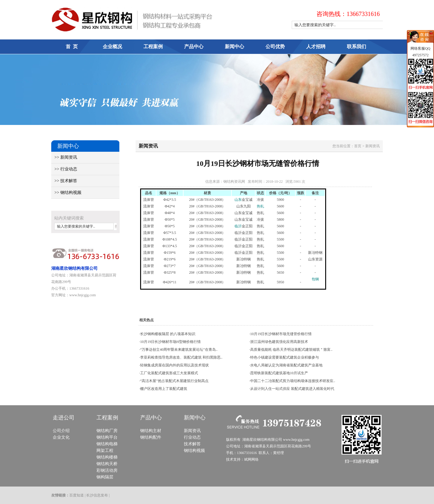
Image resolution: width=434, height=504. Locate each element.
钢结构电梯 (107, 444)
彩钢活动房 (107, 470)
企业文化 (61, 437)
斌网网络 (251, 459)
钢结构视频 (194, 451)
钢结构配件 (151, 437)
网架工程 (105, 451)
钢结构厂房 (107, 431)
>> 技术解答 (64, 181)
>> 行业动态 (64, 169)
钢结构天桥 (107, 464)
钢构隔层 (105, 477)
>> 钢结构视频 (66, 193)
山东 (238, 200)
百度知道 (77, 495)
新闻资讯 (192, 431)
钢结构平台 (107, 437)
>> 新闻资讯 (64, 157)
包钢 (315, 279)
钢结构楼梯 (107, 457)
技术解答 (192, 444)
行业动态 (192, 437)
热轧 (260, 206)
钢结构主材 (151, 431)
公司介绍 (61, 431)
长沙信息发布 (97, 495)
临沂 (238, 226)
